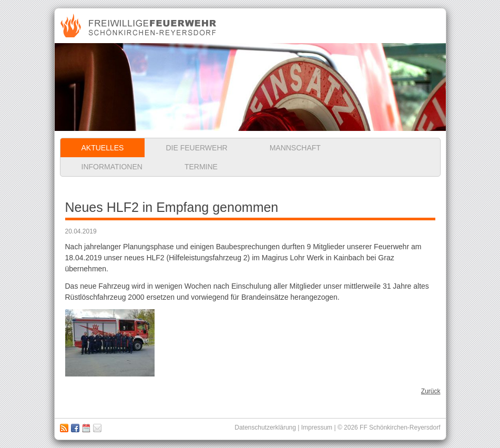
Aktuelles (103, 148)
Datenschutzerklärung (265, 427)
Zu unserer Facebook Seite (75, 428)
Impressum (97, 428)
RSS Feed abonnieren (64, 428)
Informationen (112, 167)
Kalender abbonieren (86, 428)
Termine (201, 167)
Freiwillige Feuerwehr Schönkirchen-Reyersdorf (140, 26)
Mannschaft (295, 148)
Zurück (431, 391)
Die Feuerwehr (196, 148)
